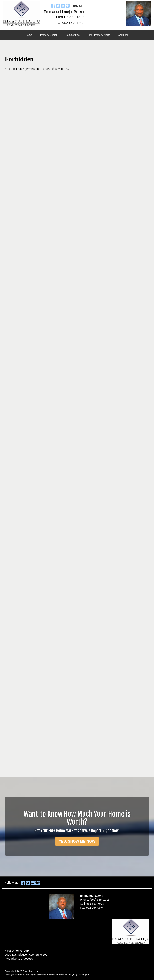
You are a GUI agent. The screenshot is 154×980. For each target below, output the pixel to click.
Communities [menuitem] (73, 35)
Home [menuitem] (29, 35)
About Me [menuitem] (123, 35)
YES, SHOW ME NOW (77, 841)
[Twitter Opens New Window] (58, 5)
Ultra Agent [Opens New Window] (83, 974)
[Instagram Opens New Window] (68, 5)
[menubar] (77, 35)
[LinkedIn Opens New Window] (63, 5)
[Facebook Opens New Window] (53, 5)
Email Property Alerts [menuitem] (99, 35)
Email (78, 6)
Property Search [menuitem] (49, 35)
